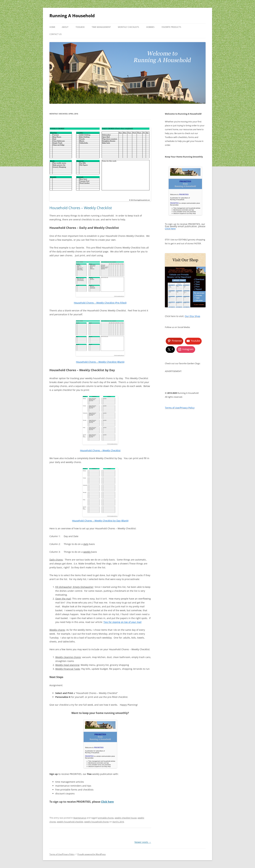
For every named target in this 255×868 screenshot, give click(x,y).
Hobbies (150, 27)
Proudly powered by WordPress (92, 854)
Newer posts (143, 842)
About (65, 27)
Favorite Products (171, 27)
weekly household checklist (70, 822)
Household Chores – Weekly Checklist (81, 208)
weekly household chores (97, 822)
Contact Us (56, 34)
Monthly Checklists (128, 27)
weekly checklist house (126, 818)
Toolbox (80, 27)
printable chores (106, 818)
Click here (107, 802)
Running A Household (72, 16)
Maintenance (80, 818)
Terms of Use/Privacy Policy (62, 854)
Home (52, 27)
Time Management (101, 27)
